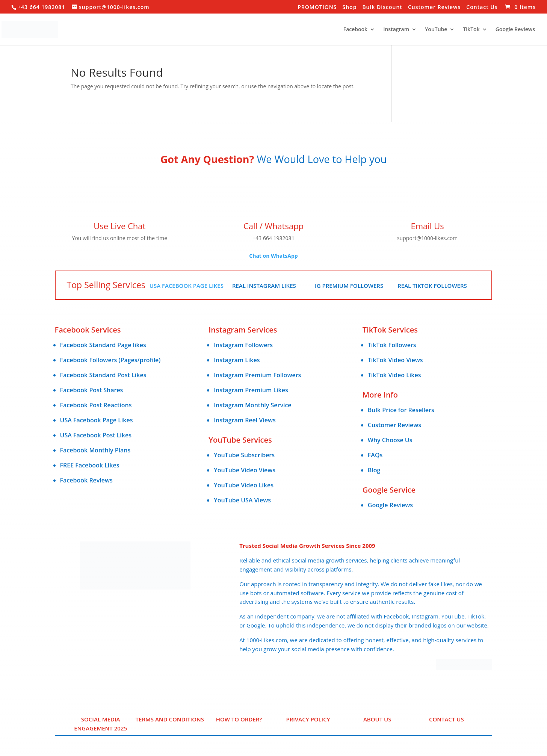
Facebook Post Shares (92, 390)
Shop (350, 8)
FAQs (375, 455)
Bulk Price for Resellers (401, 410)
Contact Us (482, 8)
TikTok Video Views (395, 360)
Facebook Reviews (86, 480)
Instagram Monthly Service (252, 405)
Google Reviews (515, 30)
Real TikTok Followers (432, 286)
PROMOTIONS (317, 8)
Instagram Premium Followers (257, 375)
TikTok (471, 30)
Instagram (396, 30)
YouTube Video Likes (244, 485)
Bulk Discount (382, 8)
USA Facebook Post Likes (96, 435)
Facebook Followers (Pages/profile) (110, 360)
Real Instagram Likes (264, 286)
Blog (374, 470)
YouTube (436, 30)
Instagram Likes (237, 360)
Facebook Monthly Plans (95, 450)
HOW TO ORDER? (239, 719)
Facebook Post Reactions (96, 405)
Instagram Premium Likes (251, 390)
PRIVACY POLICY (308, 719)
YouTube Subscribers (244, 455)
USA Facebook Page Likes (187, 286)
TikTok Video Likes (394, 375)
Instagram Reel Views (245, 420)
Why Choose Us (390, 440)
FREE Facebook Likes (90, 465)
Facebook (355, 30)
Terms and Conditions (170, 719)
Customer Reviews (434, 8)
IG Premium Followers (349, 286)
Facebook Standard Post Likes (103, 375)
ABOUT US (377, 719)
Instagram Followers (243, 345)
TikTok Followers (392, 345)
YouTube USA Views (242, 500)
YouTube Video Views (245, 470)
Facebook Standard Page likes (103, 345)
